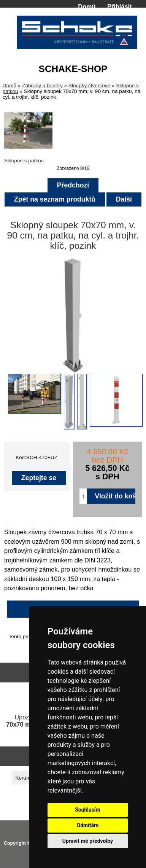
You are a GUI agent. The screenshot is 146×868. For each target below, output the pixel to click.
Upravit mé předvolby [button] (88, 841)
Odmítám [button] (87, 825)
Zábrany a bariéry (42, 86)
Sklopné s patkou (28, 158)
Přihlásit (119, 6)
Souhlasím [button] (88, 810)
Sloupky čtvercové (89, 86)
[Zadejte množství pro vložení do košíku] (83, 496)
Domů (87, 6)
